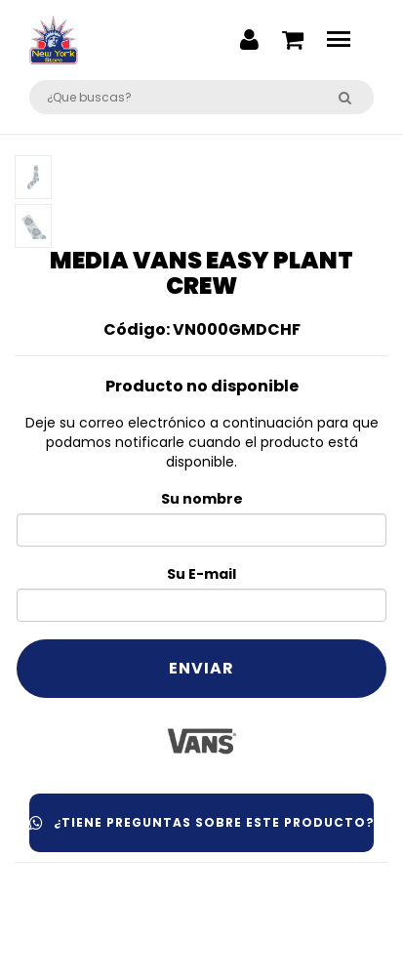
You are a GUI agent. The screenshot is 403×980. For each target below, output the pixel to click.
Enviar (201, 668)
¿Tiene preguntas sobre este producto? (201, 822)
